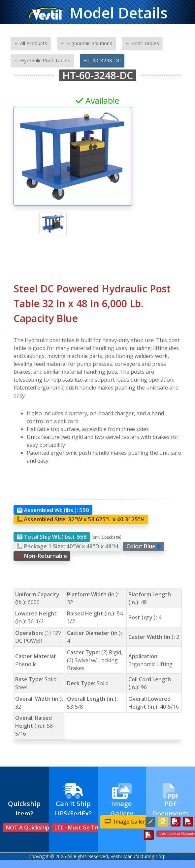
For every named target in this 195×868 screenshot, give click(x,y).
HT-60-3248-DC (102, 60)
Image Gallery (126, 822)
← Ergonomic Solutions (86, 43)
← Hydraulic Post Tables (42, 60)
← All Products (31, 43)
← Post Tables (142, 43)
